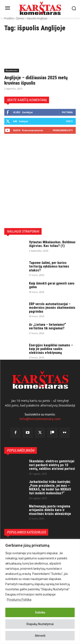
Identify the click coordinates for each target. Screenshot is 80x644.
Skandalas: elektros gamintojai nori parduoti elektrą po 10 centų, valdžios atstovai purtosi (52, 465)
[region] (40, 591)
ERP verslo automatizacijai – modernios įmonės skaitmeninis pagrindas (52, 308)
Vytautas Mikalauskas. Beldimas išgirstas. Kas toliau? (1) (52, 244)
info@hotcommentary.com (40, 419)
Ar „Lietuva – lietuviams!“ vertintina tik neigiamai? (47, 327)
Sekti (69, 121)
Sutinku (40, 612)
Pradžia (9, 18)
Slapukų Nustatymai (40, 624)
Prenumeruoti (63, 130)
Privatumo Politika (19, 600)
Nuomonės (12, 70)
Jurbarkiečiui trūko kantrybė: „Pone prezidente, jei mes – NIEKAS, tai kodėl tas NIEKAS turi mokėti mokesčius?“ (50, 487)
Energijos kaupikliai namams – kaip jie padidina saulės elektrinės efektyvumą (51, 349)
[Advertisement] (40, 181)
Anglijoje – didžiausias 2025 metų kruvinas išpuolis (36, 80)
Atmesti (40, 636)
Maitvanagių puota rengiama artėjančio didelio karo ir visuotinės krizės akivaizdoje (50, 510)
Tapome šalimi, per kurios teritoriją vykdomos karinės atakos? (49, 266)
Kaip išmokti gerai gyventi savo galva (52, 285)
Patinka (67, 112)
